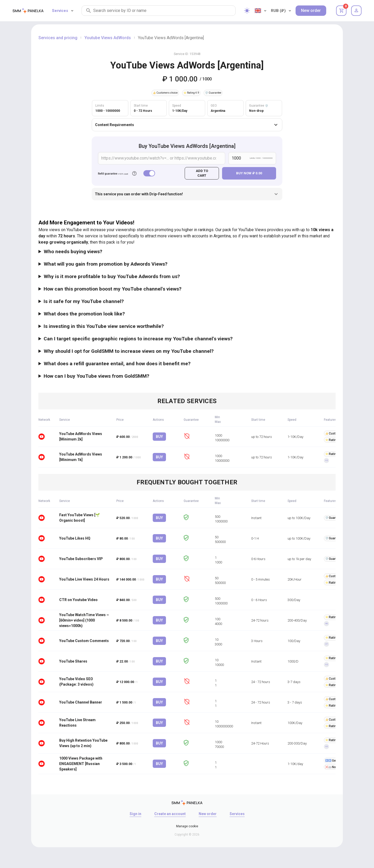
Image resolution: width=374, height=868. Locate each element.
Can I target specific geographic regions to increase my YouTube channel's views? (138, 339)
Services (63, 11)
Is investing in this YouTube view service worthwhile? (104, 326)
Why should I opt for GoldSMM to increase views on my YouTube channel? (129, 351)
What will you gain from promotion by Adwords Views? (106, 264)
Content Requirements (187, 125)
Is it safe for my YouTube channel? (84, 301)
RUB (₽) (281, 11)
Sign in (135, 814)
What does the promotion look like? (84, 314)
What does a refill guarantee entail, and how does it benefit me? (117, 364)
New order (311, 11)
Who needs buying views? (73, 252)
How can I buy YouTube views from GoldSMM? (96, 376)
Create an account (170, 814)
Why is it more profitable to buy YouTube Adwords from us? (112, 276)
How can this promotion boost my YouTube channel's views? (113, 289)
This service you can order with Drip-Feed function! (187, 194)
